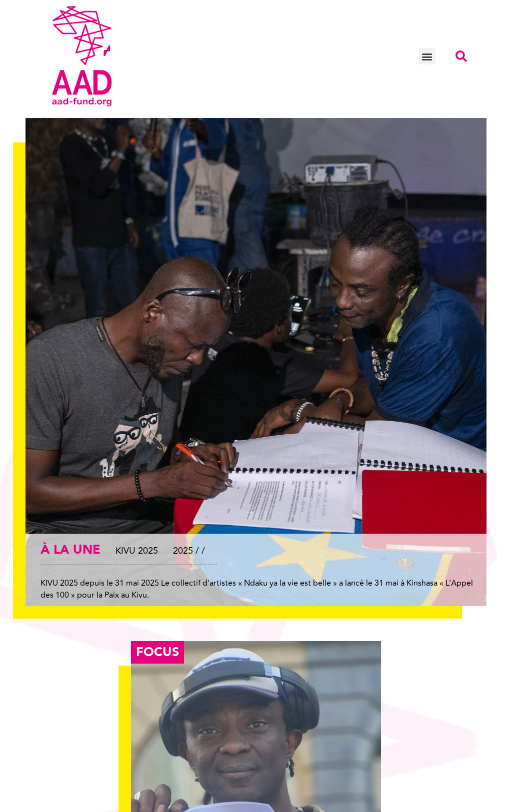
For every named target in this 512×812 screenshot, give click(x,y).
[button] (427, 56)
